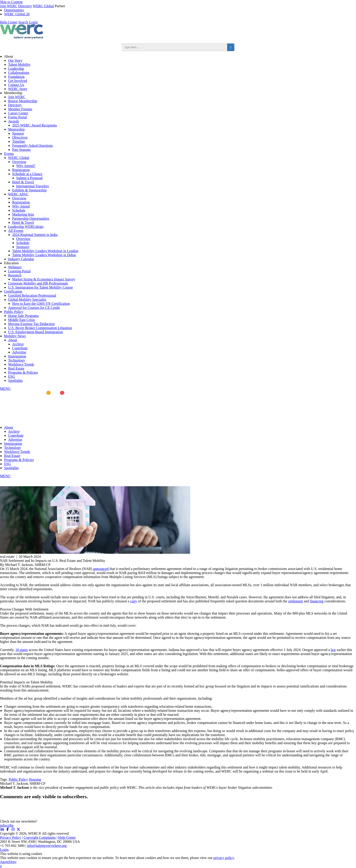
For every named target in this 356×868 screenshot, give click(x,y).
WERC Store (18, 89)
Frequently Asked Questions (32, 146)
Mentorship (16, 129)
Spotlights (15, 381)
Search (23, 22)
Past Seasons (21, 150)
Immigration (17, 356)
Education (11, 263)
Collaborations (19, 73)
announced (101, 569)
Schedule (19, 210)
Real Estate (16, 368)
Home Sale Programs (23, 316)
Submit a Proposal (29, 178)
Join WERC (9, 6)
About (9, 56)
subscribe (7, 825)
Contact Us (16, 85)
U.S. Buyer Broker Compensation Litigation (40, 328)
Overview (19, 162)
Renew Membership (23, 101)
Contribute (20, 348)
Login (33, 22)
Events (9, 154)
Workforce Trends (21, 364)
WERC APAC (18, 194)
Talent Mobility (19, 64)
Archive (18, 344)
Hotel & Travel (23, 182)
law (333, 650)
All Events (16, 231)
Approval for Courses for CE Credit (34, 308)
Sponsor (18, 133)
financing (317, 601)
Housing (35, 779)
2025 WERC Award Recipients (35, 125)
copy (133, 601)
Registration (21, 170)
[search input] (175, 47)
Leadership (16, 69)
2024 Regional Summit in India (35, 235)
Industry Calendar (21, 259)
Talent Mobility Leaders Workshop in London (45, 251)
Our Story (15, 60)
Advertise (19, 352)
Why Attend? (26, 166)
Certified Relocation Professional (32, 295)
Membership (13, 93)
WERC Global (43, 6)
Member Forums (20, 109)
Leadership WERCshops (26, 227)
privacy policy (224, 858)
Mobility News (15, 336)
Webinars (15, 267)
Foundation (16, 77)
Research (15, 275)
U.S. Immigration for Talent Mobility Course (40, 287)
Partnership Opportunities (31, 218)
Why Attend (21, 206)
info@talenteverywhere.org (47, 846)
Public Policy (14, 312)
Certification (13, 291)
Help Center (9, 22)
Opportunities (14, 10)
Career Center (18, 113)
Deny (13, 862)
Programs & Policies (23, 372)
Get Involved (18, 81)
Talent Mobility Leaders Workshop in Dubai (44, 255)
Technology (17, 360)
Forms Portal (17, 117)
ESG (11, 376)
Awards (13, 121)
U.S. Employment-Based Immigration (36, 332)
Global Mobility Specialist (27, 300)
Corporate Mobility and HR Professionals (38, 283)
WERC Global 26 (17, 14)
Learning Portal (19, 271)
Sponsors (23, 247)
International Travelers (32, 186)
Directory (25, 6)
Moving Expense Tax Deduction (31, 324)
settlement (296, 601)
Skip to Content (11, 2)
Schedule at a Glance (27, 174)
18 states (22, 650)
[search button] (231, 47)
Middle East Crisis (21, 320)
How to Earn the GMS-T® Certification (41, 304)
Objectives (20, 137)
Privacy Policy (11, 837)
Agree (4, 862)
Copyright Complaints (40, 837)
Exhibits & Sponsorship (29, 190)
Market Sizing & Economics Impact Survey (44, 279)
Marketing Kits (23, 214)
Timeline (19, 141)
